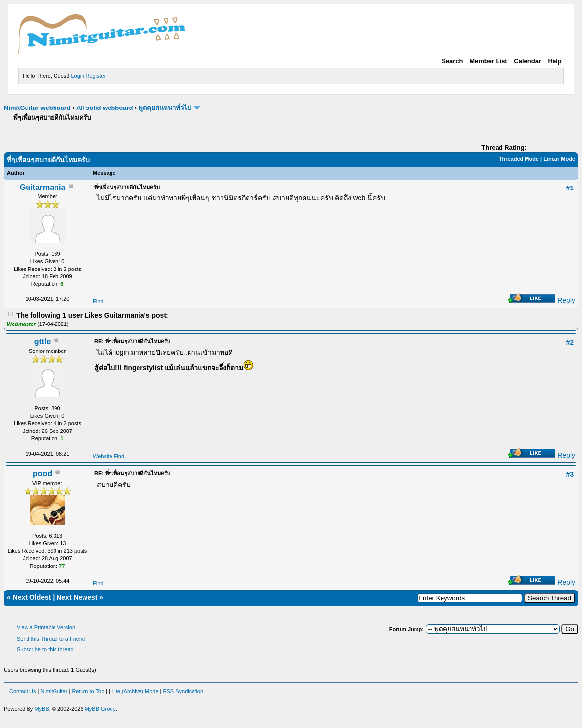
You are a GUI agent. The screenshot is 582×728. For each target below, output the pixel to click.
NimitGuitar (54, 691)
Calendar (527, 61)
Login (77, 76)
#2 (570, 342)
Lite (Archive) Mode (135, 691)
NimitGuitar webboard (37, 108)
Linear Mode (559, 159)
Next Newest (77, 597)
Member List (488, 61)
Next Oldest (32, 597)
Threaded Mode (519, 159)
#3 (570, 474)
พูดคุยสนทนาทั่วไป (165, 108)
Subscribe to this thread (45, 649)
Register (96, 76)
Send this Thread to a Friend (51, 639)
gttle (43, 341)
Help (555, 61)
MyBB (42, 709)
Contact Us (23, 691)
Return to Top (88, 691)
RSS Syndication (183, 691)
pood (42, 473)
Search (452, 61)
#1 (570, 188)
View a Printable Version (46, 627)
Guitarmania (42, 187)
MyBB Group (100, 709)
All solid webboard (105, 108)
